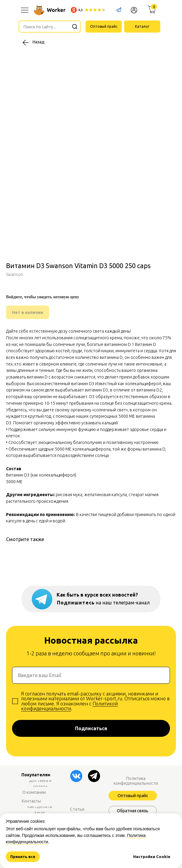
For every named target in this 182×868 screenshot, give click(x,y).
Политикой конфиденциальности (69, 706)
